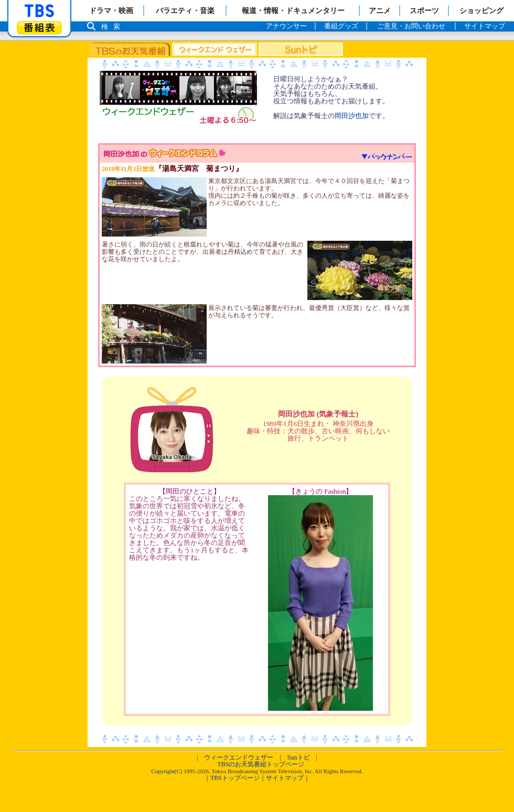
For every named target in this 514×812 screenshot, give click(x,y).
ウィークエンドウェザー (239, 757)
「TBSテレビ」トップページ (39, 11)
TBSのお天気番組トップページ (261, 764)
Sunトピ (299, 757)
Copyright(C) (167, 771)
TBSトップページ (235, 778)
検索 (113, 26)
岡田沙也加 (352, 116)
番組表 (39, 28)
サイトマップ (285, 778)
